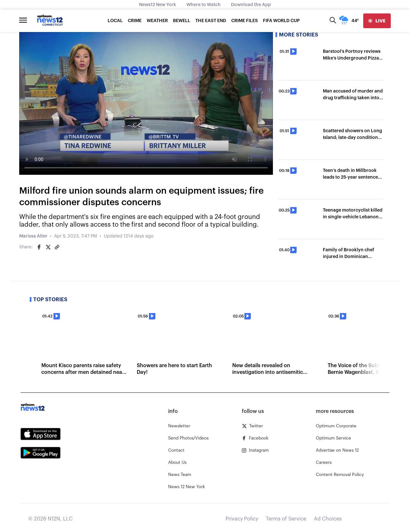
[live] (377, 21)
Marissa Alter (33, 236)
